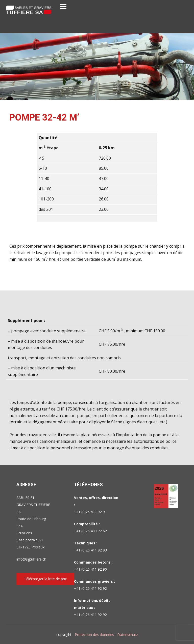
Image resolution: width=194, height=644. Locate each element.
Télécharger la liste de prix (45, 579)
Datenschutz (128, 635)
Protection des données (94, 635)
